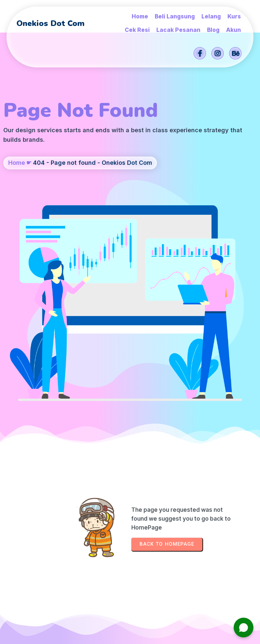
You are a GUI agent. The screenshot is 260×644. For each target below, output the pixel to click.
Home (17, 175)
